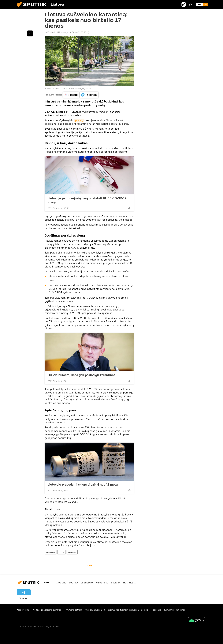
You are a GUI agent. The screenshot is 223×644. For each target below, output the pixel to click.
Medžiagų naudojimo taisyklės (47, 610)
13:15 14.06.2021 (52, 32)
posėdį (79, 120)
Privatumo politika (73, 610)
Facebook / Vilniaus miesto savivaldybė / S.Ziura (72, 89)
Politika (74, 583)
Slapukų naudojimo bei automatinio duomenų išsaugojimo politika (117, 610)
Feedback (156, 610)
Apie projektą (23, 610)
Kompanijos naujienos (175, 610)
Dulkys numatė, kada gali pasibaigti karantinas (81, 375)
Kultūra (116, 583)
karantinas (72, 552)
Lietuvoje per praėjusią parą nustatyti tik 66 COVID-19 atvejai (87, 200)
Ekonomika (87, 583)
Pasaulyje (61, 583)
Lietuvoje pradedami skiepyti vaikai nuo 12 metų (83, 484)
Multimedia (129, 583)
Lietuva (62, 552)
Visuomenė (51, 552)
